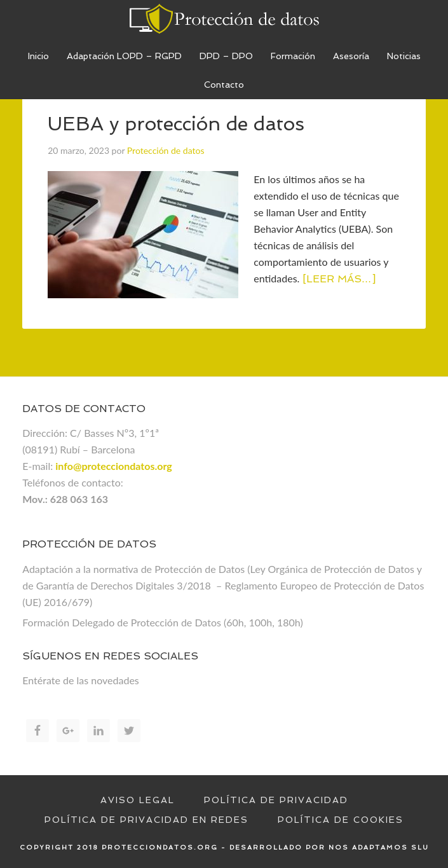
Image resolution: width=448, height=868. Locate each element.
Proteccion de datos (224, 19)
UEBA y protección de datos (176, 124)
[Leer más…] (339, 279)
